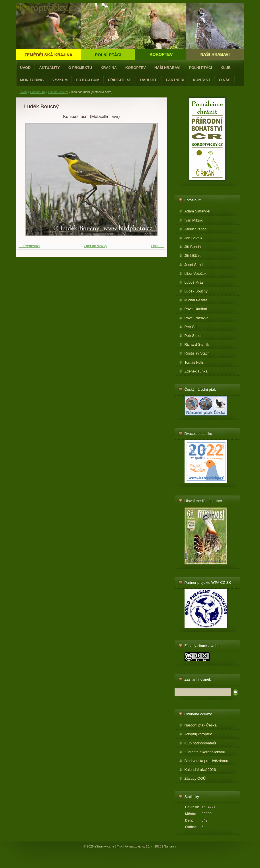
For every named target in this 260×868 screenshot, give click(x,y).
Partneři (175, 80)
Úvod (25, 68)
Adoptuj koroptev (198, 734)
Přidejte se (120, 80)
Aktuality (49, 68)
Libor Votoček (196, 274)
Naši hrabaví (167, 68)
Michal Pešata (196, 300)
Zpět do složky (96, 246)
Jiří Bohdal (193, 247)
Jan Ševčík (194, 238)
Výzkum (60, 80)
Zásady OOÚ (195, 778)
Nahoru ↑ (170, 846)
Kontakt (202, 80)
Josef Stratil (194, 265)
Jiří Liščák (193, 256)
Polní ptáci (200, 68)
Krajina (109, 68)
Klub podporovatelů (200, 743)
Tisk (120, 846)
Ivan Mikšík (194, 220)
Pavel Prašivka (197, 318)
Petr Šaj (191, 327)
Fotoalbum (88, 80)
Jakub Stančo (196, 229)
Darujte (149, 80)
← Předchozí (29, 246)
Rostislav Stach (197, 353)
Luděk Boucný (58, 92)
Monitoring (32, 80)
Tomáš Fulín (195, 362)
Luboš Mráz (194, 282)
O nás (225, 80)
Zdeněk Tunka (196, 371)
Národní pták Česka (201, 725)
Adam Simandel (197, 211)
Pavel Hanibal (196, 309)
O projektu (80, 68)
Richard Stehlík (197, 344)
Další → (158, 246)
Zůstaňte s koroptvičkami (205, 752)
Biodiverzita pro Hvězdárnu (206, 761)
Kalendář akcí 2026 (200, 770)
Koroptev (136, 68)
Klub (226, 68)
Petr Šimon (194, 336)
